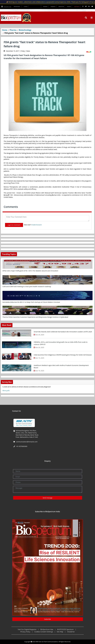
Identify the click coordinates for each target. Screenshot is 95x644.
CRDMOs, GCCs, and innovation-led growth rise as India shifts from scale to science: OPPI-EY (61, 343)
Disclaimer (71, 632)
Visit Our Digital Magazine (27, 629)
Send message (48, 498)
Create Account (36, 225)
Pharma (13, 30)
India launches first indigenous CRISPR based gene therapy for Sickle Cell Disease (63, 355)
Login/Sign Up (77, 6)
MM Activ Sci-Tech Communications (47, 642)
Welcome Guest (17, 6)
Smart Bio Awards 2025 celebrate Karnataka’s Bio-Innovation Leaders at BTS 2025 (63, 332)
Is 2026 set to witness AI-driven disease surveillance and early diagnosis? (27, 387)
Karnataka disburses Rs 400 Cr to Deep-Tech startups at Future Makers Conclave (31, 302)
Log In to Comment (14, 225)
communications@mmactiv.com (27, 442)
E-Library (26, 6)
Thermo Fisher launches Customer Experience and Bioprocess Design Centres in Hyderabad (35, 317)
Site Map (60, 632)
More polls (6, 391)
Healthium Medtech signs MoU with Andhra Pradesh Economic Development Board (61, 366)
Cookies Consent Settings (44, 632)
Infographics (53, 6)
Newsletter (45, 6)
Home (5, 30)
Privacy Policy (25, 632)
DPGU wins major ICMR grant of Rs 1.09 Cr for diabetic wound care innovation (30, 271)
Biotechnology (25, 30)
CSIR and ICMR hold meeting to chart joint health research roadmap (27, 286)
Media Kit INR (61, 6)
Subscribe (69, 6)
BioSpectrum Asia (47, 629)
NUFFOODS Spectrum (65, 629)
